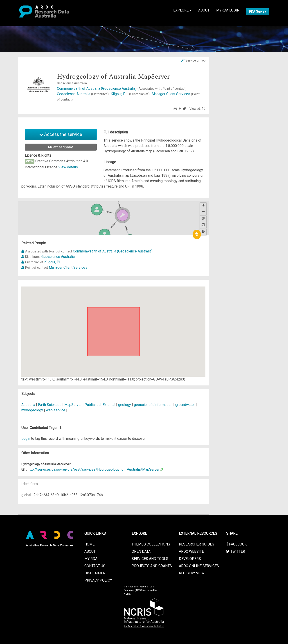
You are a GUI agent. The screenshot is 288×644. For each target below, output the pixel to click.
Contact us (95, 566)
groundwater (185, 405)
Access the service (61, 134)
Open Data (141, 551)
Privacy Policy (98, 580)
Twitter (236, 551)
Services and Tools (150, 559)
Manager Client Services (68, 267)
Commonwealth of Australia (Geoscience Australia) (122, 88)
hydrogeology (32, 410)
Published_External (100, 405)
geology (125, 405)
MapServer (73, 405)
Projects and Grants (152, 566)
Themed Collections (151, 544)
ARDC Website (191, 551)
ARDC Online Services (199, 566)
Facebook (236, 544)
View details (68, 167)
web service (56, 410)
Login (26, 439)
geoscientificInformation (153, 405)
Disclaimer (95, 573)
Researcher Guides (197, 544)
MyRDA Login (228, 10)
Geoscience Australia (83, 94)
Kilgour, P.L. (131, 94)
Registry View (192, 573)
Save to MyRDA (61, 147)
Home (89, 544)
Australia (28, 405)
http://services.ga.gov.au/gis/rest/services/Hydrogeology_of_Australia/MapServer (94, 469)
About (204, 10)
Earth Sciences (50, 405)
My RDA (91, 559)
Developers (190, 559)
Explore (182, 10)
